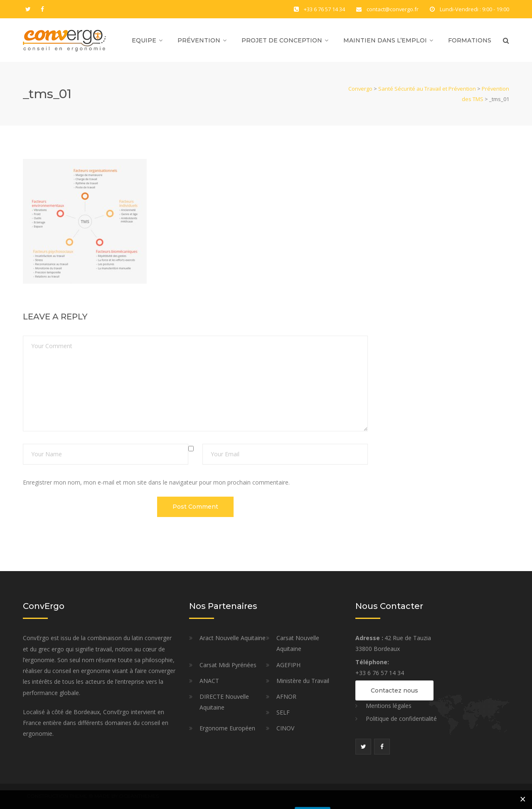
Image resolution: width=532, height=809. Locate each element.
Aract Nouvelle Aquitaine (233, 638)
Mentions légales (389, 706)
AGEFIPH (288, 665)
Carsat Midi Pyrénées (228, 665)
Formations (470, 40)
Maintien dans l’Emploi (385, 40)
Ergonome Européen (227, 728)
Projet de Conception (282, 40)
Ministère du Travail (303, 681)
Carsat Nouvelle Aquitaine (298, 643)
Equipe (144, 40)
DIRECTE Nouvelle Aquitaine (224, 702)
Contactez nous (394, 690)
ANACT (209, 681)
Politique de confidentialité (401, 719)
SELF (283, 712)
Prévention (199, 40)
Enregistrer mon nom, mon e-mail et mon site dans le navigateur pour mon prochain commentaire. (156, 482)
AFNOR (286, 696)
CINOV (285, 728)
